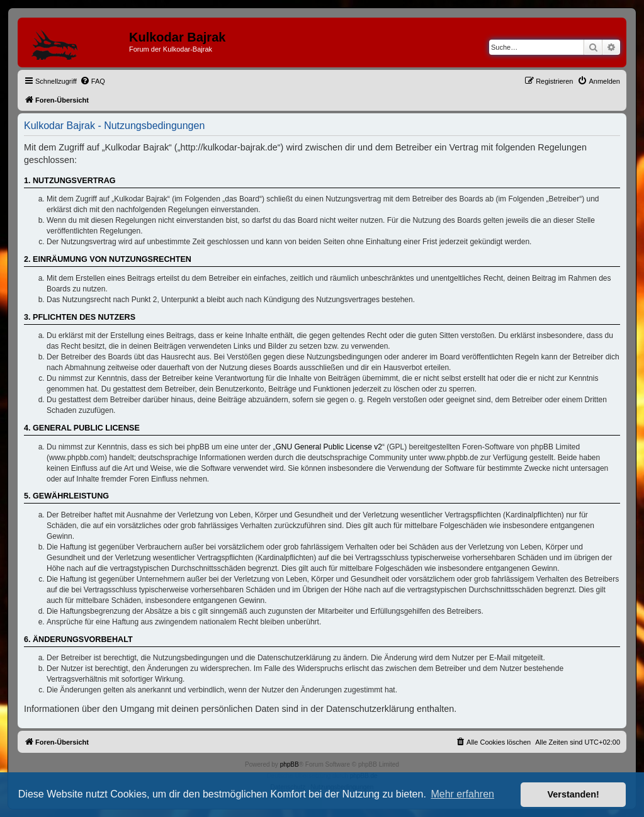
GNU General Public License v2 (329, 447)
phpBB (290, 764)
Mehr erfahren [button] (462, 794)
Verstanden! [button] (573, 794)
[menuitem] (93, 81)
